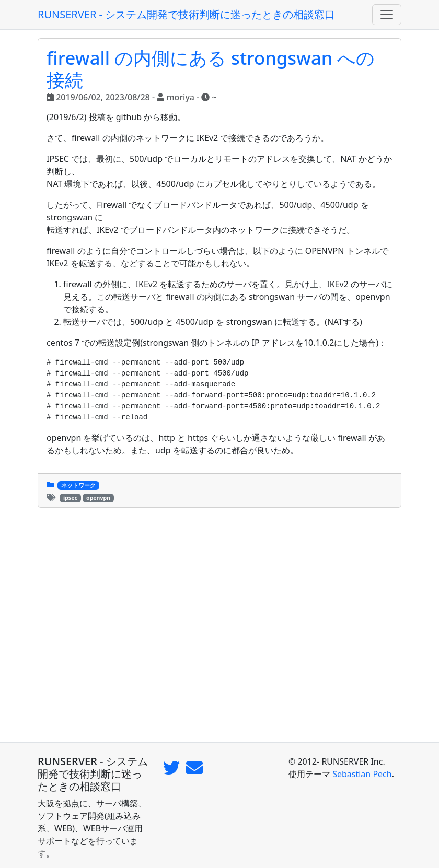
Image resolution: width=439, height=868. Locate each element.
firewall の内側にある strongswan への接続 (211, 69)
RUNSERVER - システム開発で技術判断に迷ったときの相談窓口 (186, 14)
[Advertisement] (219, 625)
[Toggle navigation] (387, 15)
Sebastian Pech (362, 774)
